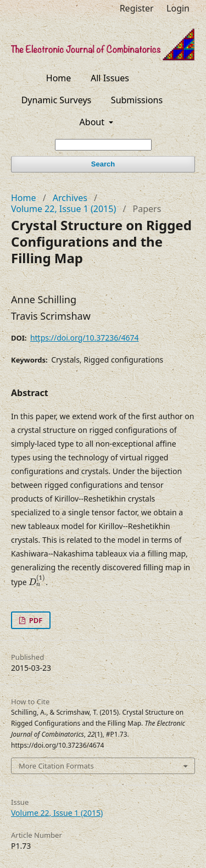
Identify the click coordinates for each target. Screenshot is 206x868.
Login (178, 8)
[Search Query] (103, 145)
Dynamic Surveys (57, 100)
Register (137, 8)
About (93, 122)
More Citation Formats (56, 766)
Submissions (137, 100)
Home (59, 78)
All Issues (110, 78)
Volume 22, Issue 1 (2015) (63, 209)
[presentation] (37, 581)
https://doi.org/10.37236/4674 (85, 338)
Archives (70, 198)
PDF (35, 620)
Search (103, 164)
